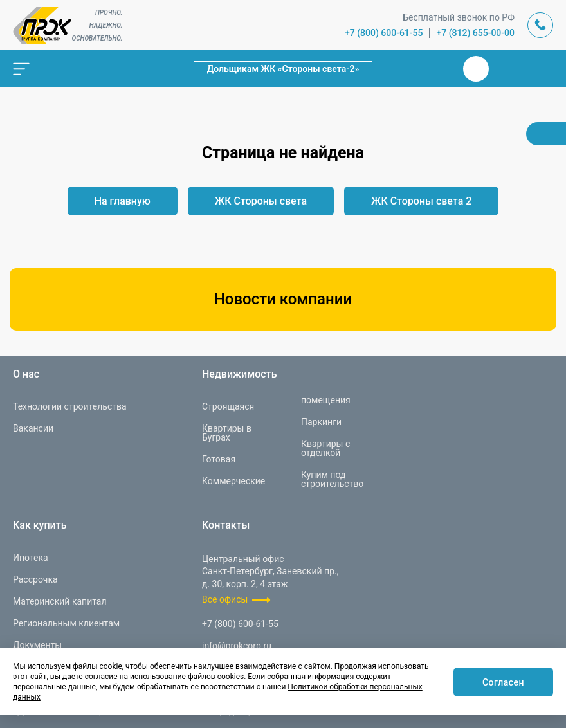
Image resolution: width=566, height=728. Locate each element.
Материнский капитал (60, 601)
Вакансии (33, 428)
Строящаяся (228, 406)
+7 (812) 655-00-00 (475, 33)
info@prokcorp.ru (237, 646)
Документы (37, 645)
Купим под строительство (332, 479)
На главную (123, 201)
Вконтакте (476, 69)
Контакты (226, 525)
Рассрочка (35, 579)
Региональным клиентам (66, 623)
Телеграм (507, 69)
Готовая (219, 459)
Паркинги (321, 422)
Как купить (40, 525)
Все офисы (225, 599)
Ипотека (31, 558)
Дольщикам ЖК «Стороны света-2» (283, 69)
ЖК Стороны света (261, 201)
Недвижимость (239, 374)
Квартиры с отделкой (325, 448)
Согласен (503, 682)
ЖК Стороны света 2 (421, 201)
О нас (26, 374)
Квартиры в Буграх (227, 433)
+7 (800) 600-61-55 (384, 33)
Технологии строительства (70, 406)
